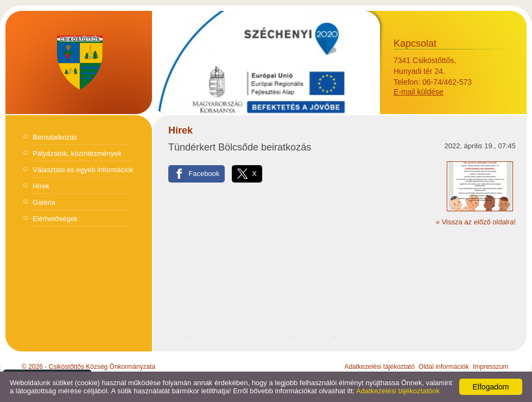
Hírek (41, 186)
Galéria (44, 202)
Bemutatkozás (55, 137)
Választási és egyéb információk (83, 170)
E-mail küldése (419, 92)
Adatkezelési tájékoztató (379, 367)
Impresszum (490, 367)
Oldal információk (444, 367)
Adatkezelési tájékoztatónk (398, 391)
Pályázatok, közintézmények (77, 153)
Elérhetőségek (55, 219)
